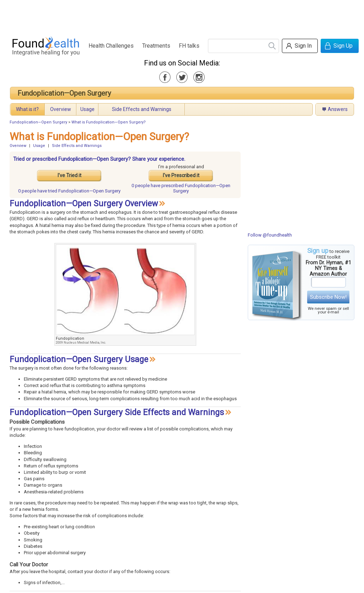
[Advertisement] (182, 16)
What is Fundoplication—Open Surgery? (109, 122)
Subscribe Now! (328, 297)
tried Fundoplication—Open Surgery (69, 191)
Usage (87, 109)
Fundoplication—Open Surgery (64, 93)
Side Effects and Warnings (142, 109)
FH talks (189, 46)
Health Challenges (111, 46)
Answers (338, 109)
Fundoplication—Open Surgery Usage (79, 359)
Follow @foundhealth (270, 235)
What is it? (27, 109)
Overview (61, 109)
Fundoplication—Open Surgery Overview (84, 204)
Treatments (156, 46)
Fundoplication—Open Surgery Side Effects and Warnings (117, 412)
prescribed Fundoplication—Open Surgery (181, 188)
